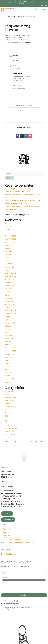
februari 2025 (9, 267)
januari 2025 (9, 270)
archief (7, 394)
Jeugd (7, 404)
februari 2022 (9, 379)
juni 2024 (8, 292)
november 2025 (10, 239)
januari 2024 (9, 307)
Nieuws (6, 3)
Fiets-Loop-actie (14, 3)
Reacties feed (9, 431)
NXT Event (37, 441)
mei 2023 (8, 332)
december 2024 (10, 273)
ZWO (6, 416)
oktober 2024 (10, 279)
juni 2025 (8, 255)
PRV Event (11, 441)
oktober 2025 (10, 242)
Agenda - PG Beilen (16, 16)
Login (7, 425)
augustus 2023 (10, 323)
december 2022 (10, 348)
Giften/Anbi (30, 3)
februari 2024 (9, 304)
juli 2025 (8, 252)
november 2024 (10, 276)
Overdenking (9, 413)
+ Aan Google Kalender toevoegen (25, 105)
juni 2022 (8, 367)
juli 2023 (8, 326)
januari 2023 (9, 345)
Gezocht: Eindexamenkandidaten (16, 203)
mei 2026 (8, 224)
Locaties (22, 3)
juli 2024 (8, 289)
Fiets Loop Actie (10, 397)
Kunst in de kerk (10, 407)
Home (8, 16)
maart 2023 (9, 339)
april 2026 (8, 227)
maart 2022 (9, 376)
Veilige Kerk (44, 5)
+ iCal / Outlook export (25, 111)
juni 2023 (8, 329)
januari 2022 (9, 382)
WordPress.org (10, 435)
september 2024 (11, 283)
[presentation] (15, 589)
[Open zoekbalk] (36, 9)
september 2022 (11, 357)
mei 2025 (8, 258)
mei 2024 (8, 295)
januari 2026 (9, 233)
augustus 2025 (10, 248)
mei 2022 (8, 370)
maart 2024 (9, 301)
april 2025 (8, 261)
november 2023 (10, 314)
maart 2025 (9, 264)
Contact (5, 467)
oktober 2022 (10, 354)
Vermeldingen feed (11, 428)
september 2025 (11, 245)
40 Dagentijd (9, 391)
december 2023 (10, 311)
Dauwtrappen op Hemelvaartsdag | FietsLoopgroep (22, 200)
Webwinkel (44, 3)
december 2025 (10, 236)
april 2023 (8, 335)
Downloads (37, 3)
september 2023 (11, 320)
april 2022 (8, 373)
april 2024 (8, 298)
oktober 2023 (10, 317)
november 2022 (10, 351)
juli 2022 (8, 363)
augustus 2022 (10, 360)
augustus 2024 (10, 286)
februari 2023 (9, 342)
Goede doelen (10, 401)
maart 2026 (9, 230)
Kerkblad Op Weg (19, 89)
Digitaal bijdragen (11, 600)
